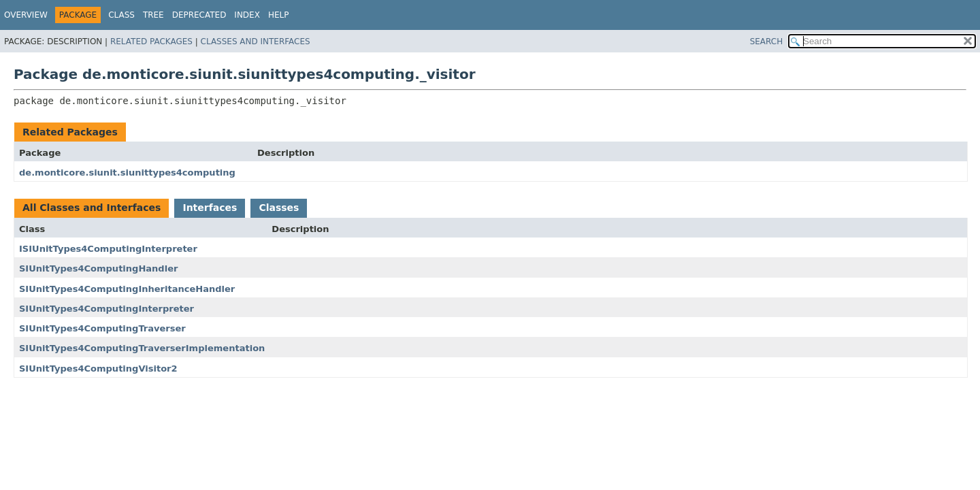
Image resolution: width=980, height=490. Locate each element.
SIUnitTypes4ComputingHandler (98, 268)
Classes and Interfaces (256, 42)
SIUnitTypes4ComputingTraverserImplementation (142, 348)
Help (279, 15)
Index (247, 15)
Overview (26, 15)
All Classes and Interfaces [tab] (92, 208)
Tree (153, 15)
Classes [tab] (279, 208)
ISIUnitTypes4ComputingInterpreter (108, 249)
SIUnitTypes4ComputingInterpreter (107, 309)
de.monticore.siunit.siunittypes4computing (127, 173)
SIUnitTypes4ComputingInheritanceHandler (127, 289)
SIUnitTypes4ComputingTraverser (102, 328)
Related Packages (151, 42)
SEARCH (767, 42)
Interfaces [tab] (210, 208)
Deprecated (199, 15)
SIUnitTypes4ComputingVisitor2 (98, 369)
